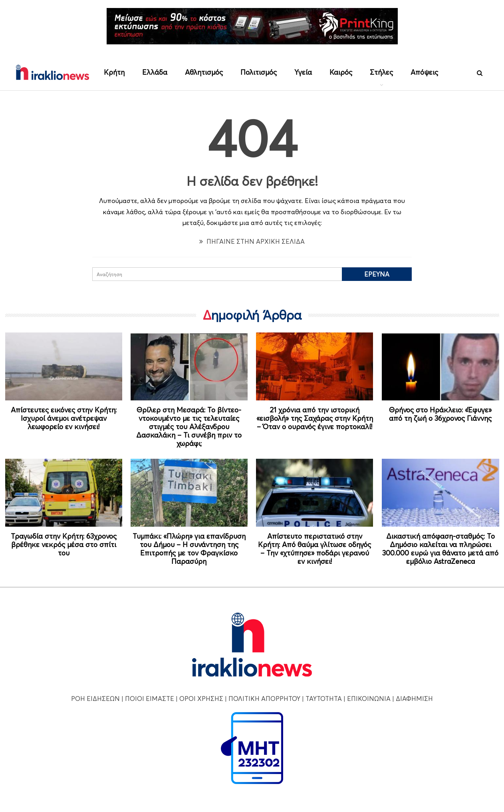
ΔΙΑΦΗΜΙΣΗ (414, 699)
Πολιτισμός (259, 72)
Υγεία (303, 72)
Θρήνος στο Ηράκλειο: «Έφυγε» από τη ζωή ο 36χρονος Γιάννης (440, 414)
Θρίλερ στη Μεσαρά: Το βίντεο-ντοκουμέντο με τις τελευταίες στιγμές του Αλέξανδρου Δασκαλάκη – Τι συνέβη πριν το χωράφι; (189, 427)
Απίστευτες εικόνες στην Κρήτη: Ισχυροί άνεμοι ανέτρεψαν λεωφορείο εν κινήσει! (64, 418)
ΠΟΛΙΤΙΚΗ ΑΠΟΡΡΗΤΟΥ (264, 699)
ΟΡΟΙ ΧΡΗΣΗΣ (201, 699)
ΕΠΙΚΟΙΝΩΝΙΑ (369, 699)
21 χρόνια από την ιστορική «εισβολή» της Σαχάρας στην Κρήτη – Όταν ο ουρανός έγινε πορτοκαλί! (315, 418)
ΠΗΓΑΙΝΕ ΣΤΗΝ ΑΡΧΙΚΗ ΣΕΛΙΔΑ (252, 241)
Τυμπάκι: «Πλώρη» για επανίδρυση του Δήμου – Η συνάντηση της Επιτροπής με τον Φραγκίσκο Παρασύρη (189, 549)
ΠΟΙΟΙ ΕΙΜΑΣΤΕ (150, 699)
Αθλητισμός (204, 72)
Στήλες (381, 72)
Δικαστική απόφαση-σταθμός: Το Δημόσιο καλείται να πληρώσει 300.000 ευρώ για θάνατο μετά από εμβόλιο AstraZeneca (440, 549)
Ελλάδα (155, 72)
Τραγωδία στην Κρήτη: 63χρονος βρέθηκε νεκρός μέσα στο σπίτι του (64, 544)
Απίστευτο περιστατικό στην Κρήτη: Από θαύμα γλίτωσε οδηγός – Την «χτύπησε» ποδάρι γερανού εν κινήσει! (315, 549)
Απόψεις (424, 72)
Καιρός (341, 72)
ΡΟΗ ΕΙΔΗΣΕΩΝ (95, 699)
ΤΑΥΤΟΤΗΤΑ (324, 699)
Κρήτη (114, 72)
